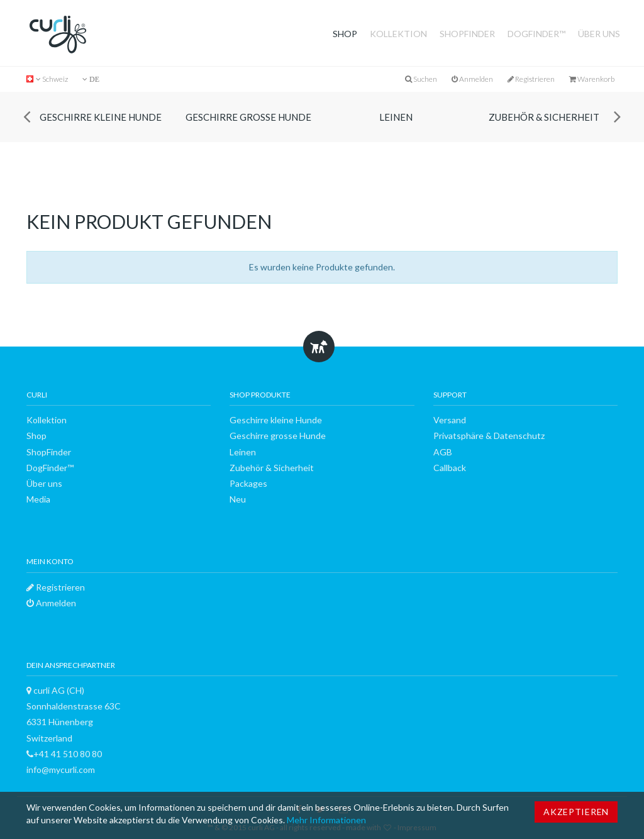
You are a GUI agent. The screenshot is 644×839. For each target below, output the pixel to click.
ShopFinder (467, 34)
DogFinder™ (536, 34)
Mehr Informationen (326, 820)
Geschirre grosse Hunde (248, 117)
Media (38, 499)
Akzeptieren (576, 812)
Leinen (396, 117)
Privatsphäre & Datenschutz (489, 436)
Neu (238, 499)
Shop (345, 34)
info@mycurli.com (61, 770)
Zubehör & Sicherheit (544, 117)
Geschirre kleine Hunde (101, 117)
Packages (248, 483)
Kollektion (398, 34)
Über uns (599, 34)
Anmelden (472, 79)
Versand (450, 420)
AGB (443, 452)
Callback (450, 468)
